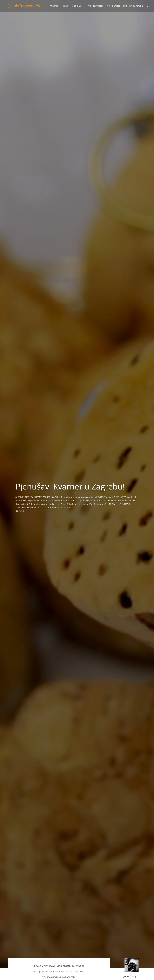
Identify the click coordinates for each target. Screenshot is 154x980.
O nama (54, 6)
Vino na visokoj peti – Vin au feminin (125, 6)
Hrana (65, 6)
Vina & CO (77, 6)
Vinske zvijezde (96, 6)
